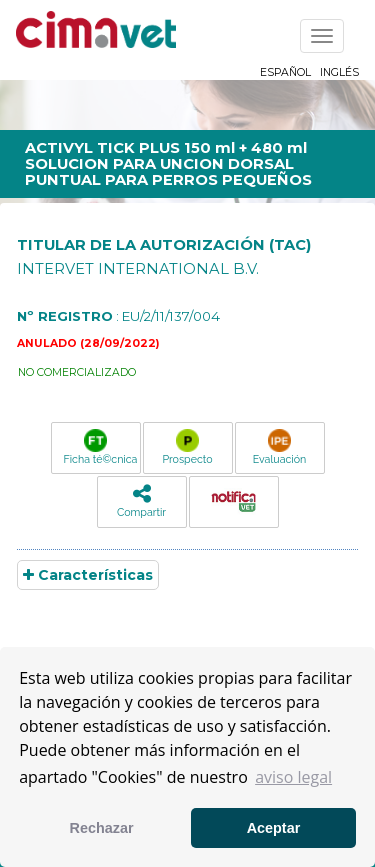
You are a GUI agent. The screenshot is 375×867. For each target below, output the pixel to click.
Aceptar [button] (274, 828)
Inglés (339, 72)
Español (285, 72)
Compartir (141, 500)
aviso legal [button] (293, 777)
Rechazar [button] (102, 828)
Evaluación (279, 447)
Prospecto (187, 447)
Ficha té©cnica (101, 447)
